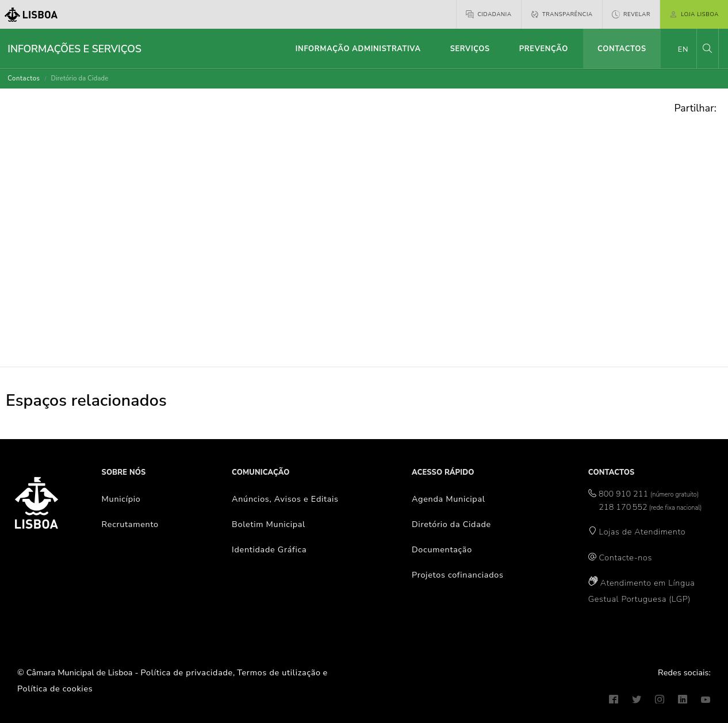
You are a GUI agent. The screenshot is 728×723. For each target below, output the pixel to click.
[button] (707, 49)
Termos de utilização (279, 672)
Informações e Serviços (74, 49)
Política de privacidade (187, 672)
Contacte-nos (626, 557)
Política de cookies (55, 689)
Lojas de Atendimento (643, 532)
